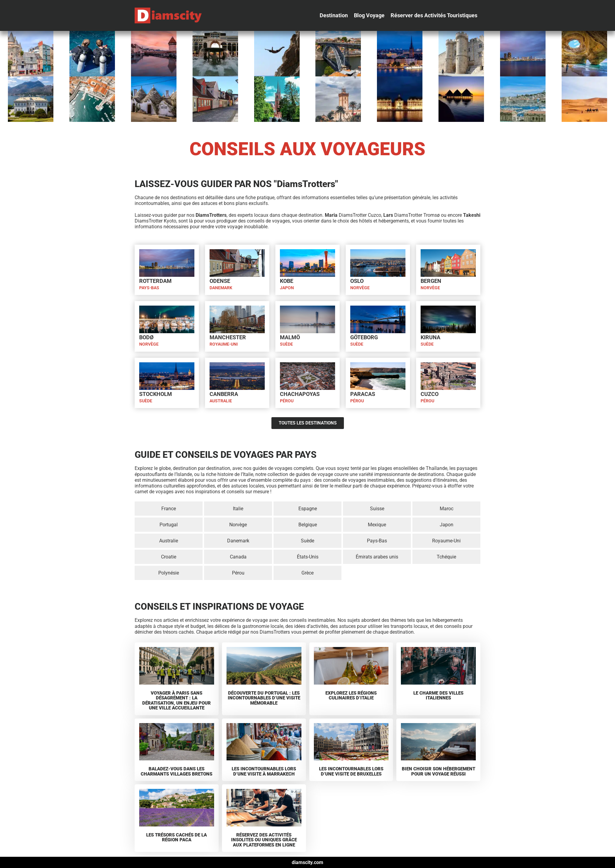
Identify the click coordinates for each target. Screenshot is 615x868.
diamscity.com (307, 862)
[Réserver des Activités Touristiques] (434, 15)
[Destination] (334, 15)
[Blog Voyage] (369, 15)
